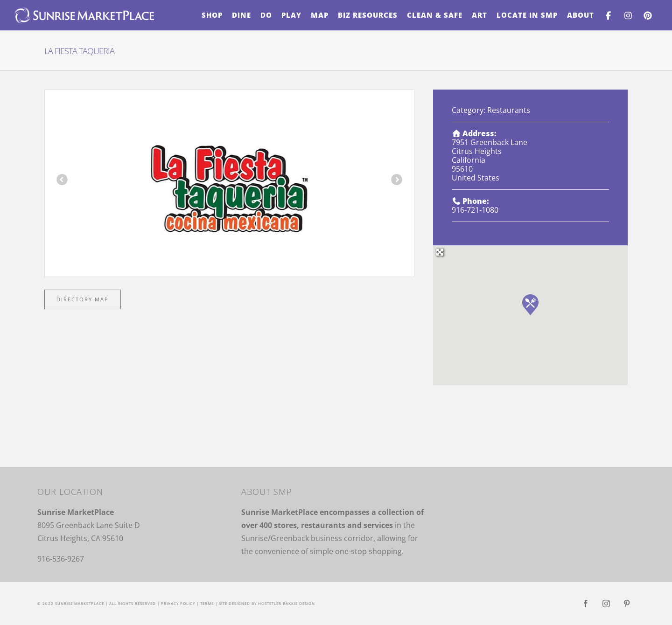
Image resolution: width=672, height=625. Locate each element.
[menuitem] (212, 15)
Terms (207, 603)
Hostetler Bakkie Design (287, 603)
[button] (530, 305)
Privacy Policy (178, 603)
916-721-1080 (475, 210)
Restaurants (509, 110)
